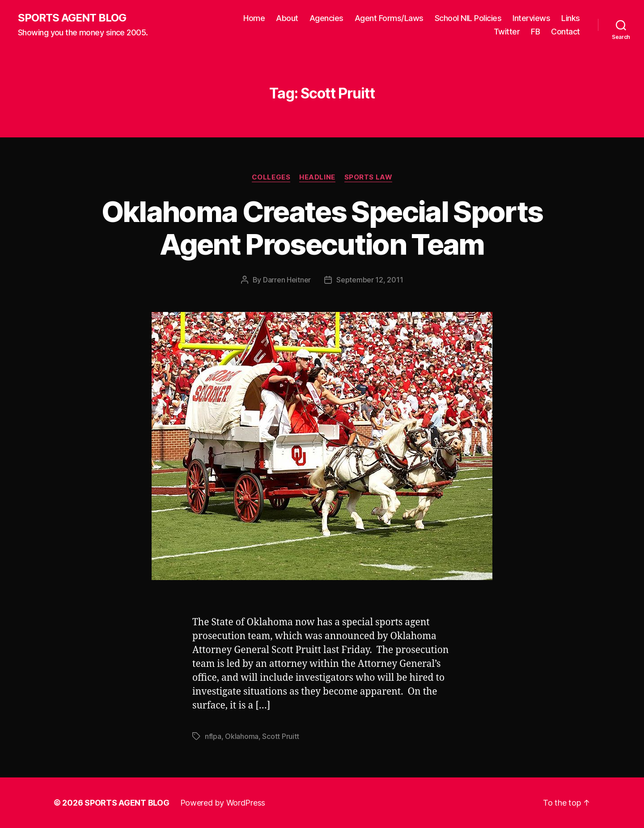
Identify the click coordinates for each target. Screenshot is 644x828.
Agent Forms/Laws (389, 18)
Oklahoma (242, 736)
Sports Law (369, 177)
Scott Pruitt (281, 736)
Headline (317, 177)
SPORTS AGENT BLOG (72, 18)
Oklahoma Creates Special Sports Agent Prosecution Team (322, 228)
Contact (566, 32)
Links (571, 18)
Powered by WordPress (223, 803)
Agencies (326, 18)
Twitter (507, 32)
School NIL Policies (468, 18)
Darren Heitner (287, 280)
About (287, 18)
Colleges (271, 177)
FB (535, 32)
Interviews (531, 18)
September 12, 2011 (370, 280)
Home (254, 18)
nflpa (213, 736)
